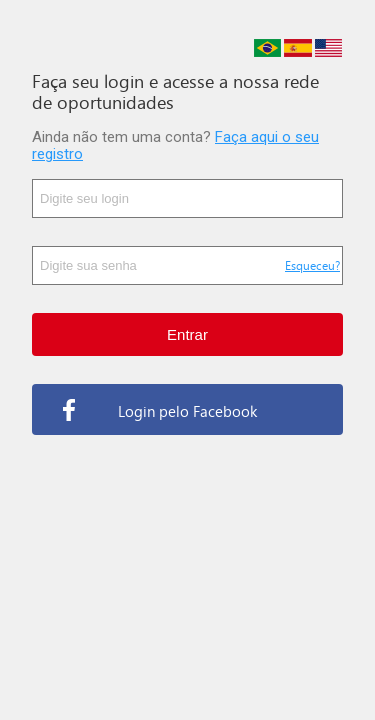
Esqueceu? (312, 265)
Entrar (187, 334)
